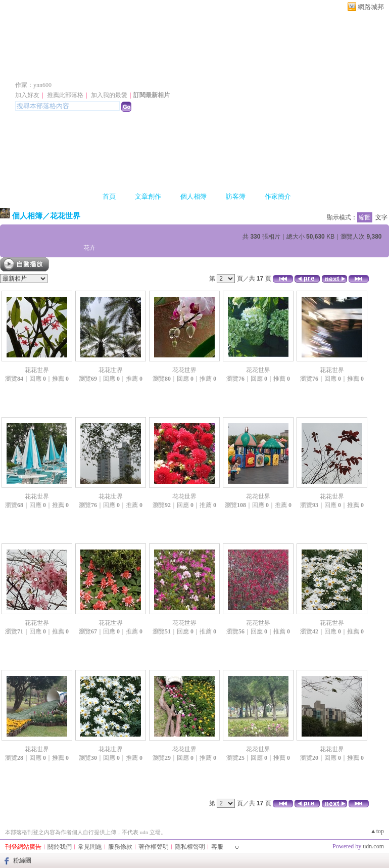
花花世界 (65, 216)
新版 (162, 70)
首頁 (109, 196)
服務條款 (120, 847)
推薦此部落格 (65, 95)
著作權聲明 (154, 847)
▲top (377, 831)
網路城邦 (371, 7)
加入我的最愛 (109, 95)
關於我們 (60, 847)
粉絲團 (22, 860)
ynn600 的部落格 (67, 70)
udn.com (373, 846)
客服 (217, 847)
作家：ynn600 (33, 85)
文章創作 (148, 196)
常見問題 (90, 847)
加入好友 (27, 95)
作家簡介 (278, 196)
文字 (381, 217)
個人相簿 (193, 196)
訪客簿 (236, 196)
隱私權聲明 (190, 847)
